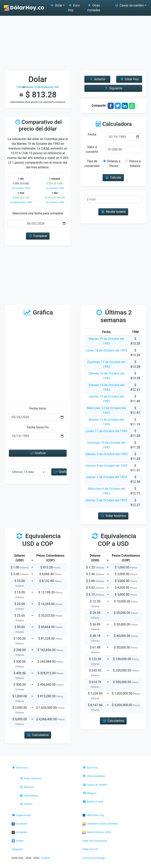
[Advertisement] (75, 41)
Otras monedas (94, 8)
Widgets (89, 793)
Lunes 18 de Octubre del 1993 (106, 350)
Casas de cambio (95, 785)
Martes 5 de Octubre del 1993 (106, 500)
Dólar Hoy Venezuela (95, 841)
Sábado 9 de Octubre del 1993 (106, 454)
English (46, 858)
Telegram (17, 849)
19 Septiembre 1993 (21, 202)
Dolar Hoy (20, 767)
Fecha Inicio (38, 408)
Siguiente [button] (113, 88)
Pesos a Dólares (134, 164)
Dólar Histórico (31, 778)
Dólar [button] (56, 5)
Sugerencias (21, 815)
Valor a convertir (92, 149)
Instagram (20, 832)
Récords (27, 787)
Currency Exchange (94, 858)
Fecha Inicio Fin (38, 427)
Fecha (92, 134)
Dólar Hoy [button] (129, 79)
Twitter (18, 841)
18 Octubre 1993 (21, 188)
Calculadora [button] (38, 735)
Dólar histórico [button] (113, 516)
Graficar (38, 453)
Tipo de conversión (92, 164)
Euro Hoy (74, 8)
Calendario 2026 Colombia (100, 824)
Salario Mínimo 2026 (97, 832)
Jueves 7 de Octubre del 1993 (106, 477)
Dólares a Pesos (113, 164)
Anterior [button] (97, 79)
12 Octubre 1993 (55, 188)
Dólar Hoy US (90, 849)
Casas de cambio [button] (129, 5)
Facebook (19, 824)
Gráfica (26, 804)
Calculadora (29, 795)
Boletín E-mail (93, 802)
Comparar (38, 236)
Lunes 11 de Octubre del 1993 (106, 431)
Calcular (113, 178)
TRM (19, 87)
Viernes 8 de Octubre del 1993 (106, 466)
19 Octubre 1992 (55, 202)
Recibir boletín (113, 212)
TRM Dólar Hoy (93, 815)
